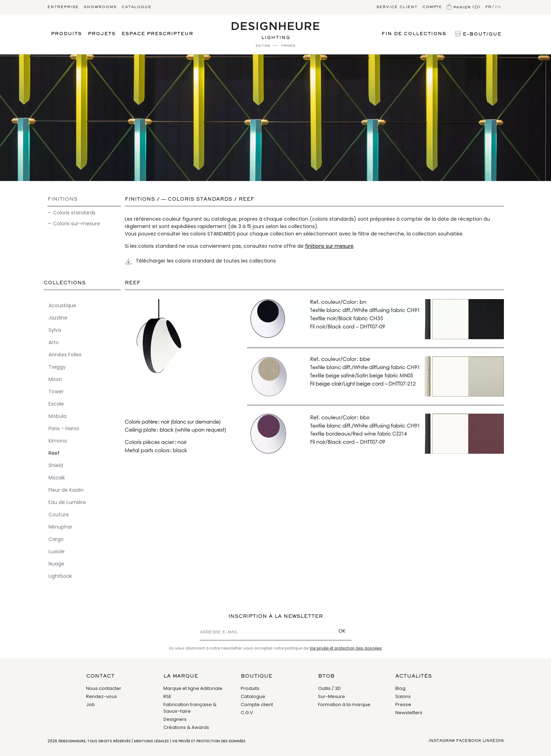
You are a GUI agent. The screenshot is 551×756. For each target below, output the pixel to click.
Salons (403, 696)
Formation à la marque (344, 705)
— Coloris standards (72, 213)
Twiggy (57, 367)
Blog (400, 688)
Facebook (469, 741)
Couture (59, 514)
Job (90, 705)
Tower (56, 391)
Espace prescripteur (157, 34)
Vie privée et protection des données (346, 648)
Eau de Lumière (67, 502)
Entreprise (63, 7)
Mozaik (57, 477)
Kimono (58, 440)
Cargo (56, 539)
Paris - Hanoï (64, 428)
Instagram (442, 741)
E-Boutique (478, 34)
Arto (54, 342)
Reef (247, 199)
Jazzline (58, 317)
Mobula (57, 416)
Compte (432, 7)
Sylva (55, 330)
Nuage (56, 563)
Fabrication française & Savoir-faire (190, 708)
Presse (403, 705)
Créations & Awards (186, 727)
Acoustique (62, 305)
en (498, 7)
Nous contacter (104, 688)
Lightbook (60, 576)
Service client (397, 7)
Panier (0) (464, 7)
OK (342, 631)
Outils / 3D (329, 688)
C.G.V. (247, 713)
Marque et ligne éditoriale (193, 688)
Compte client (257, 705)
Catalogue (137, 7)
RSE (167, 696)
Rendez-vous (102, 696)
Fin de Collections (414, 34)
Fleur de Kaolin (66, 490)
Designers (175, 719)
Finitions (63, 199)
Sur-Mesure (332, 696)
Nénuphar (60, 526)
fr (488, 7)
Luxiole (57, 551)
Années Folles (65, 354)
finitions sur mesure (329, 246)
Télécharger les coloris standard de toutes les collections (200, 261)
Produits (66, 34)
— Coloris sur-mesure (74, 224)
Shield (56, 465)
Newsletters (409, 713)
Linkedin (493, 741)
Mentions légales (151, 741)
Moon (55, 379)
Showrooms (100, 7)
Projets (102, 34)
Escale (56, 403)
